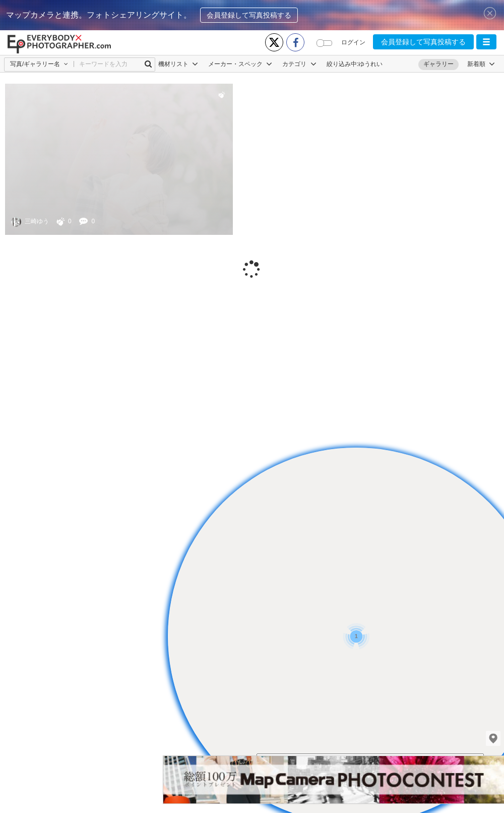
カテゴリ (299, 64)
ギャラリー (438, 64)
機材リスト (178, 64)
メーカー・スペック (240, 64)
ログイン (353, 42)
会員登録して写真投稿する (249, 15)
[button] (486, 42)
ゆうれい (370, 64)
